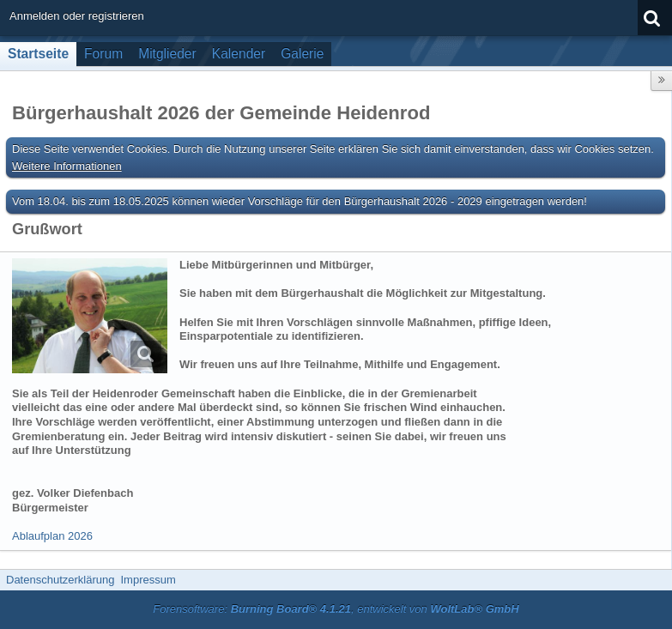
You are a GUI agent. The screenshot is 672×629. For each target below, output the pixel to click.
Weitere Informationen (67, 166)
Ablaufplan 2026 (52, 536)
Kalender (239, 54)
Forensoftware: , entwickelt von (336, 609)
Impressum (148, 580)
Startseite (38, 54)
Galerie (302, 54)
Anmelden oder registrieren (77, 16)
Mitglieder (167, 54)
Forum (103, 54)
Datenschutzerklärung (60, 580)
